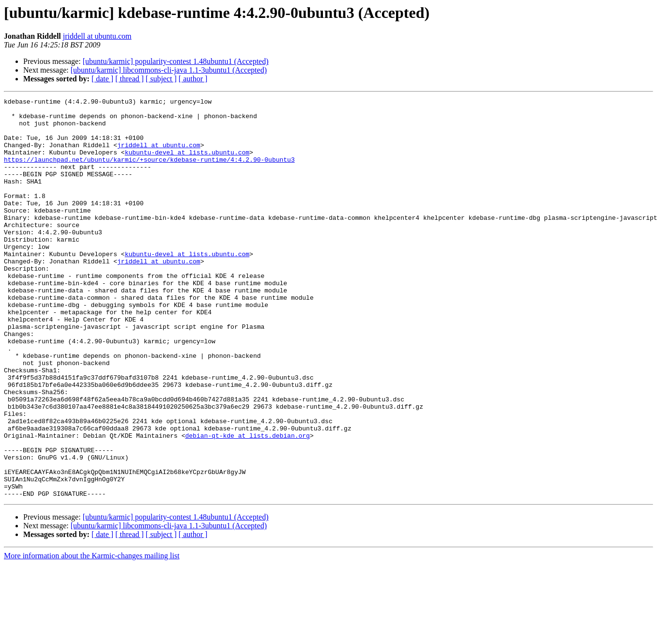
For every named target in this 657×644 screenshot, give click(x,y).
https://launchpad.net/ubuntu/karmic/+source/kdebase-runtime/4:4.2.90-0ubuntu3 (149, 172)
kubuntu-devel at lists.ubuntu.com (187, 164)
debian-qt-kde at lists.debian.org (247, 504)
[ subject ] (161, 79)
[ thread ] (130, 79)
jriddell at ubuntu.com (97, 36)
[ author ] (193, 79)
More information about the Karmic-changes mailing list (92, 636)
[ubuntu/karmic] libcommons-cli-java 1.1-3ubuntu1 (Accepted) (169, 70)
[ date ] (102, 79)
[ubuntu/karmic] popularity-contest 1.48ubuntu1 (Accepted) (176, 61)
